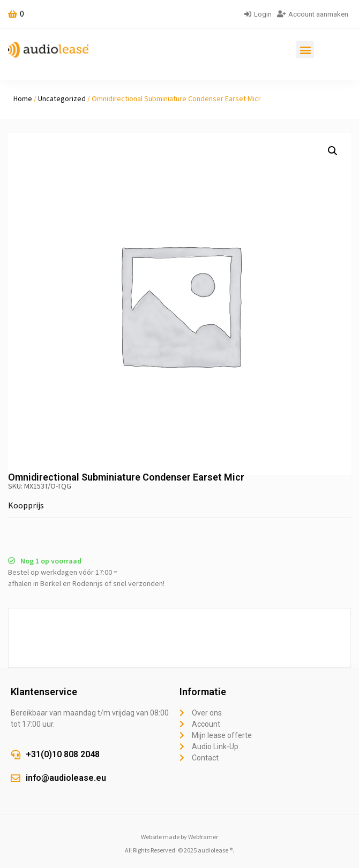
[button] (305, 50)
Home (23, 98)
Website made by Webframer (179, 837)
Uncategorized (62, 98)
